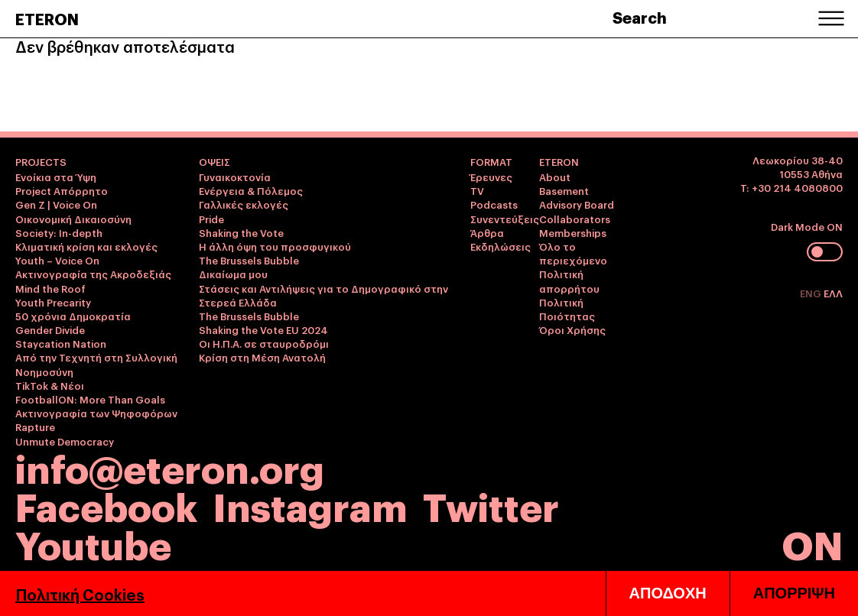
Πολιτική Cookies (80, 594)
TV (477, 190)
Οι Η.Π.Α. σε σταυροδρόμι (264, 343)
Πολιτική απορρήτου (569, 280)
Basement (564, 190)
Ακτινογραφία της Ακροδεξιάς (93, 274)
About (555, 177)
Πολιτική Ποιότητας (567, 309)
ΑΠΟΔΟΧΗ (668, 593)
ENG (812, 293)
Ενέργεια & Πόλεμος (251, 190)
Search (640, 17)
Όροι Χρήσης (572, 329)
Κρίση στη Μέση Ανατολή (262, 357)
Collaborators (575, 219)
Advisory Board (577, 204)
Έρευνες (491, 177)
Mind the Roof (50, 288)
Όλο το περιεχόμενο (573, 253)
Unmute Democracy (65, 441)
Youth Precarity (53, 302)
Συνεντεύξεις (505, 219)
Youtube (93, 543)
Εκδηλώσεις (500, 246)
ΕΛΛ (833, 293)
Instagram (310, 505)
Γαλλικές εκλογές (244, 204)
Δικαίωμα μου (233, 274)
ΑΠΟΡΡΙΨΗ (794, 593)
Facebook (106, 505)
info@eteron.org (170, 467)
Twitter (491, 505)
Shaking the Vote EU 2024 (263, 329)
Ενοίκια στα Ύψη (56, 177)
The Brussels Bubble (249, 260)
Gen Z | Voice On (56, 204)
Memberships (573, 232)
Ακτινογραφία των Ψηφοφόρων (96, 413)
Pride (211, 219)
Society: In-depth (59, 232)
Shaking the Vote (241, 232)
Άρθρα (487, 232)
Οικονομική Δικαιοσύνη (73, 219)
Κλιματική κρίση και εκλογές (86, 246)
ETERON (47, 18)
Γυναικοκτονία (235, 177)
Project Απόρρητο (62, 190)
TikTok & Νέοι (50, 385)
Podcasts (494, 204)
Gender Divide (50, 329)
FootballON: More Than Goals (90, 399)
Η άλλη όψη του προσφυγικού (275, 246)
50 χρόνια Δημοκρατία (73, 316)
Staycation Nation (61, 343)
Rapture (35, 426)
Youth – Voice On (57, 260)
